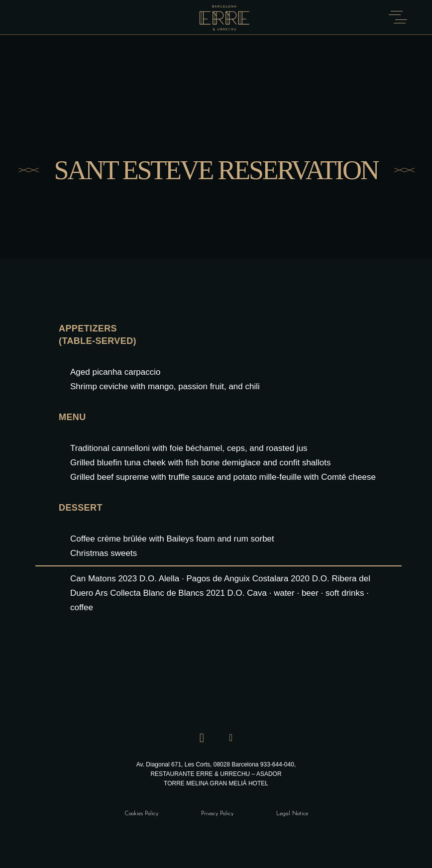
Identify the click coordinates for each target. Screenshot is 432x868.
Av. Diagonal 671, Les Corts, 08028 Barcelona (198, 764)
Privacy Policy (217, 814)
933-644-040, (278, 764)
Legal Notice (292, 814)
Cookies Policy (141, 814)
